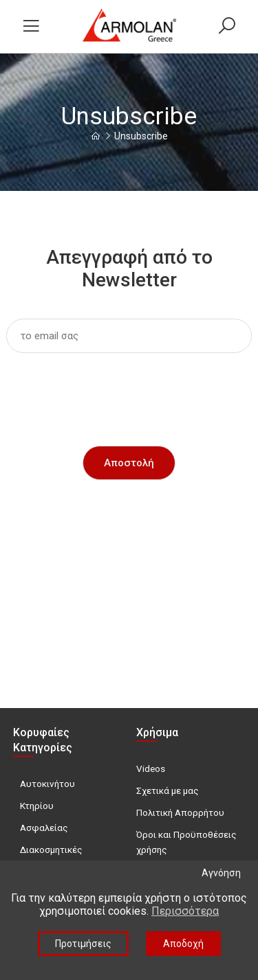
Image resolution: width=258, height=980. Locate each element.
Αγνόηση (221, 873)
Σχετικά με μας (168, 790)
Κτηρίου (37, 806)
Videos (151, 768)
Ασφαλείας (44, 828)
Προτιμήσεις (83, 944)
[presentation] (129, 390)
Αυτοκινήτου (47, 784)
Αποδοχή (183, 944)
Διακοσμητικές (51, 850)
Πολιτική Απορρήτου (180, 812)
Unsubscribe (141, 136)
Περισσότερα (185, 911)
